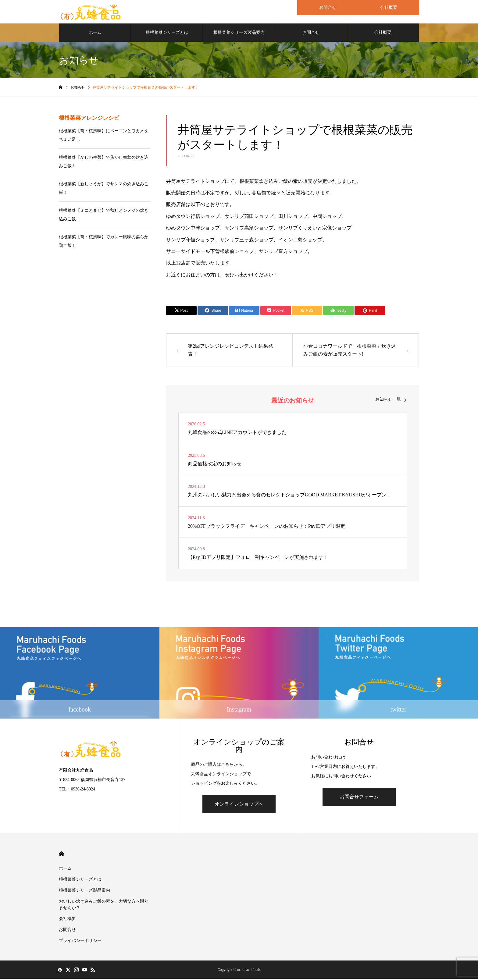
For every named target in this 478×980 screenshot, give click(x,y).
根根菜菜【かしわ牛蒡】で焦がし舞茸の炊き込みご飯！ (104, 163)
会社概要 (383, 33)
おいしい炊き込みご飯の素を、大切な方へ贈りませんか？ (104, 906)
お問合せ (311, 33)
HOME (61, 855)
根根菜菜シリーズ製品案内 (239, 33)
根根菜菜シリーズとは (167, 33)
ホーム (95, 33)
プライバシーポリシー (80, 942)
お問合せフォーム (359, 798)
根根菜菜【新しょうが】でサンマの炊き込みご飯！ (104, 189)
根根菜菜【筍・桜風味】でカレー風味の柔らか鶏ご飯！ (104, 242)
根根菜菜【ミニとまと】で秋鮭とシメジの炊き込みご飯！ (104, 216)
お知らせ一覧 (388, 400)
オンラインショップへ (239, 805)
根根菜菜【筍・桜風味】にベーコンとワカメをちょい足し (104, 136)
